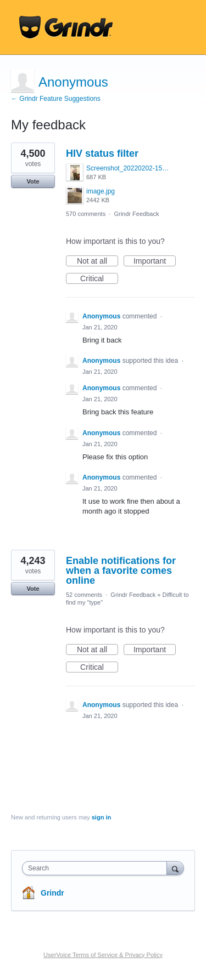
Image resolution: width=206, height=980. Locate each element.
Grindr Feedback (136, 214)
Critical (99, 279)
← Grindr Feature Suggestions (56, 99)
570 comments (86, 214)
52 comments (84, 595)
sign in (101, 817)
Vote (33, 181)
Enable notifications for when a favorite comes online (121, 571)
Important (155, 261)
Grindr (52, 893)
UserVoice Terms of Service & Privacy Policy (103, 955)
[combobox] (97, 868)
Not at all (98, 261)
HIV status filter (102, 153)
